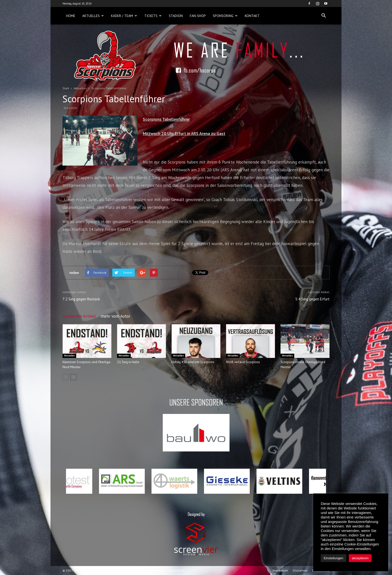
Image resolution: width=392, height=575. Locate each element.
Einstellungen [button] (333, 558)
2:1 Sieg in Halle (128, 362)
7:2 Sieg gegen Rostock (81, 299)
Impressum (280, 570)
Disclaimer (300, 570)
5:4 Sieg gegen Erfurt (312, 299)
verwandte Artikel (79, 316)
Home (71, 16)
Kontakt (252, 16)
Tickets (153, 16)
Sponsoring (225, 16)
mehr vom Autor (115, 316)
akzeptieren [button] (360, 558)
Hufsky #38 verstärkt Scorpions (193, 362)
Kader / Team (124, 16)
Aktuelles (93, 16)
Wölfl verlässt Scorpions (243, 362)
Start (66, 88)
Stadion (176, 16)
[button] (323, 16)
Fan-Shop (198, 16)
